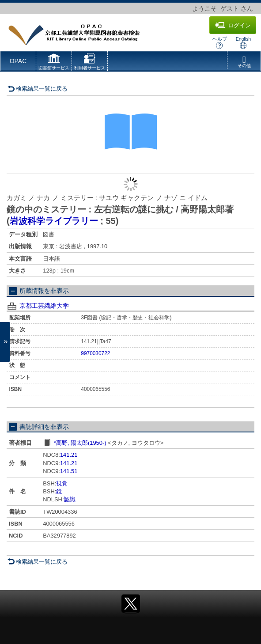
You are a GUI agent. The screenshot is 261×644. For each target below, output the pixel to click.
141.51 (69, 471)
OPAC (18, 61)
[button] (54, 63)
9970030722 (95, 353)
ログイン (233, 25)
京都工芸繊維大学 (44, 306)
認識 (70, 499)
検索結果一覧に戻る (38, 89)
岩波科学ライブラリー (54, 221)
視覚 (62, 483)
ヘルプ (220, 43)
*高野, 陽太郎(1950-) (80, 443)
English (243, 43)
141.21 (69, 455)
